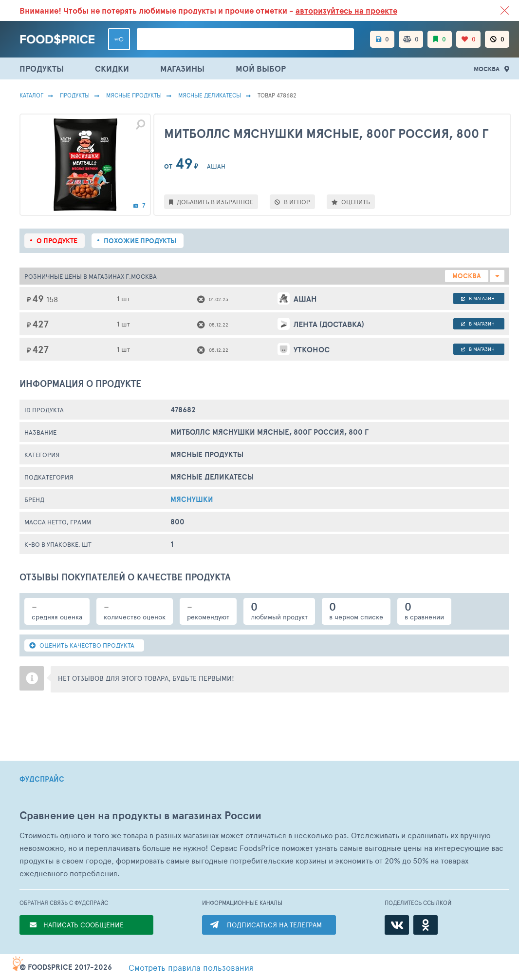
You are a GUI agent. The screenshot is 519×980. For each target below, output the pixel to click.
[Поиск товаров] (245, 39)
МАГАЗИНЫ (182, 68)
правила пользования (191, 967)
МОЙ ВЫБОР (261, 68)
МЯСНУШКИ (192, 499)
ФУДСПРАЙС (42, 779)
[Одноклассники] (426, 925)
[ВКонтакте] (397, 925)
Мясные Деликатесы (210, 95)
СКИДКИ (112, 68)
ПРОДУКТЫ (42, 68)
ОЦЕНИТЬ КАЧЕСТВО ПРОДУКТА (82, 645)
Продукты (75, 95)
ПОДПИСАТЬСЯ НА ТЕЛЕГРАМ (274, 925)
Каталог (31, 95)
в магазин (478, 298)
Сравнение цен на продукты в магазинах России (140, 816)
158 (52, 299)
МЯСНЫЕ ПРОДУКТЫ (134, 95)
